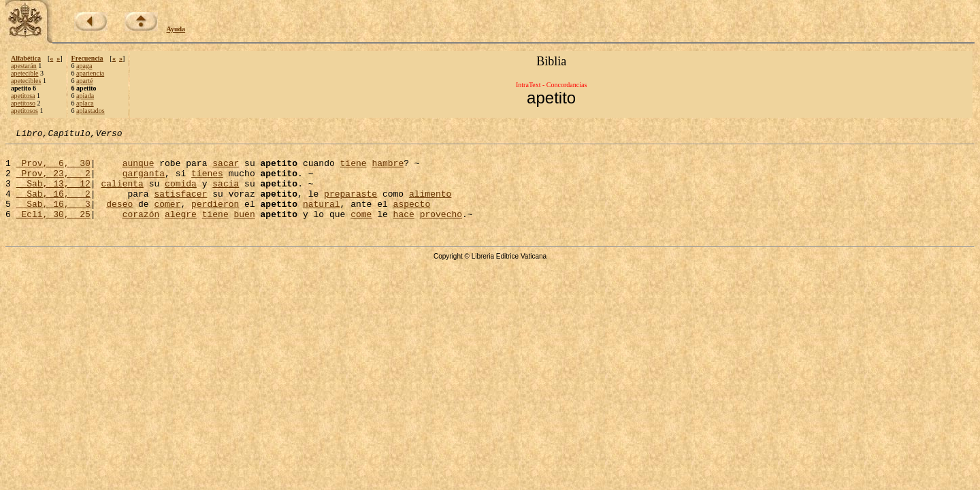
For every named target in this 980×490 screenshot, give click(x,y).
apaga (84, 66)
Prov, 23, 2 (53, 181)
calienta (122, 193)
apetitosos (24, 111)
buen (245, 230)
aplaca (85, 103)
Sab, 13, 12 (53, 193)
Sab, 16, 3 (53, 218)
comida (181, 193)
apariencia (90, 73)
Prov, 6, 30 (53, 169)
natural (322, 218)
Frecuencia (87, 58)
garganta (144, 181)
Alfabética (26, 58)
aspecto (412, 218)
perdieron (215, 218)
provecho (441, 230)
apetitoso (23, 103)
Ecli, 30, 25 (53, 230)
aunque (138, 169)
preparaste (350, 206)
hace (404, 230)
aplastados (91, 111)
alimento (430, 206)
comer (167, 218)
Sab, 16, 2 (53, 206)
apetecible (25, 73)
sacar (226, 169)
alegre (181, 230)
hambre (388, 169)
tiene (353, 169)
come (361, 230)
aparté (84, 81)
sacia (226, 193)
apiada (85, 96)
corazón (141, 230)
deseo (119, 218)
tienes (207, 181)
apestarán (24, 66)
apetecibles (26, 81)
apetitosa (23, 96)
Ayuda (176, 29)
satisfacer (180, 206)
